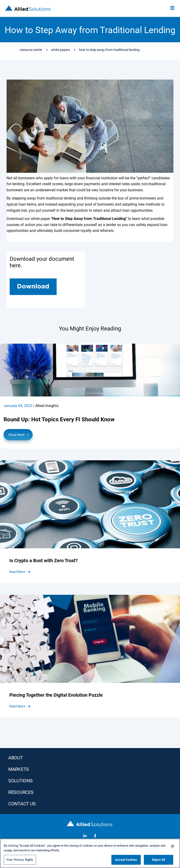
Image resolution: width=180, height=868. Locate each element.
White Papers (61, 50)
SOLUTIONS (20, 781)
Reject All (158, 860)
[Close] (172, 846)
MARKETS (19, 769)
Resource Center (31, 50)
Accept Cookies (126, 860)
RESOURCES (21, 792)
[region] (90, 853)
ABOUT (16, 758)
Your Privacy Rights (20, 860)
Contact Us (22, 804)
